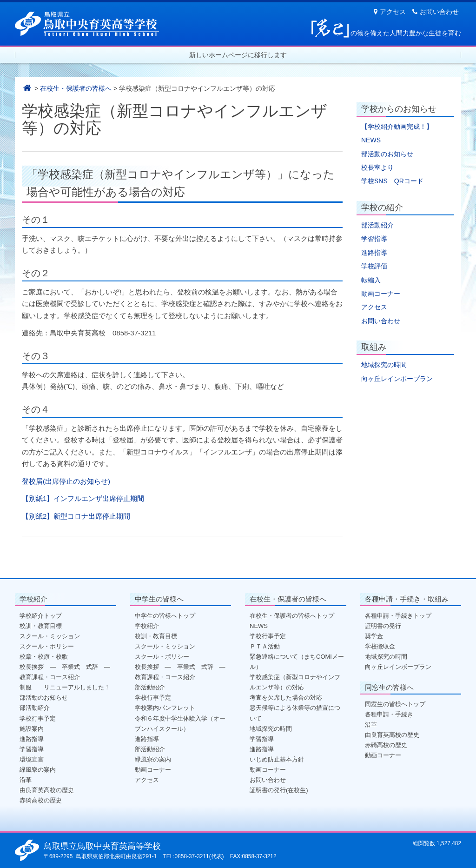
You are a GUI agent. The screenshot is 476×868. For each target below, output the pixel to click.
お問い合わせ (436, 12)
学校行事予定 (38, 718)
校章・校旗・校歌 (44, 657)
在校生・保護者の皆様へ (76, 88)
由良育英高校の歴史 (47, 790)
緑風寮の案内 (38, 770)
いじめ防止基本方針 (277, 759)
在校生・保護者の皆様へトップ (292, 616)
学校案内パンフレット (165, 708)
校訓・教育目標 (41, 626)
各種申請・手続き (389, 714)
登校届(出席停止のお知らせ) (66, 481)
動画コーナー (381, 294)
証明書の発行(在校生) (279, 790)
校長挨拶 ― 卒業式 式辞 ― (65, 667)
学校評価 (374, 266)
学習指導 (374, 239)
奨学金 (374, 636)
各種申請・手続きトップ (398, 616)
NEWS (371, 140)
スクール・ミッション (50, 636)
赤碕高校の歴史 (41, 800)
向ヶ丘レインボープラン (397, 379)
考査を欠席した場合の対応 (286, 698)
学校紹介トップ (41, 616)
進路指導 (374, 253)
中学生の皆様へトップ (165, 616)
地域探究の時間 (384, 365)
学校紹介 (147, 626)
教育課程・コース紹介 (50, 677)
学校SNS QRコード (392, 181)
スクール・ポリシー (47, 646)
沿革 (26, 780)
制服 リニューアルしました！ (65, 687)
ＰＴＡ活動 (265, 646)
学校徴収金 (380, 646)
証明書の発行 (383, 626)
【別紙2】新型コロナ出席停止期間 (76, 516)
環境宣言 (32, 759)
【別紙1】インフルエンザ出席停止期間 (83, 498)
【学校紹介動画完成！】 (397, 127)
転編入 (371, 280)
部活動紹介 (377, 225)
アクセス (390, 12)
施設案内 (32, 729)
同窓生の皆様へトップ (395, 704)
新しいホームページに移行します (238, 55)
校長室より (377, 167)
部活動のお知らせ (387, 154)
